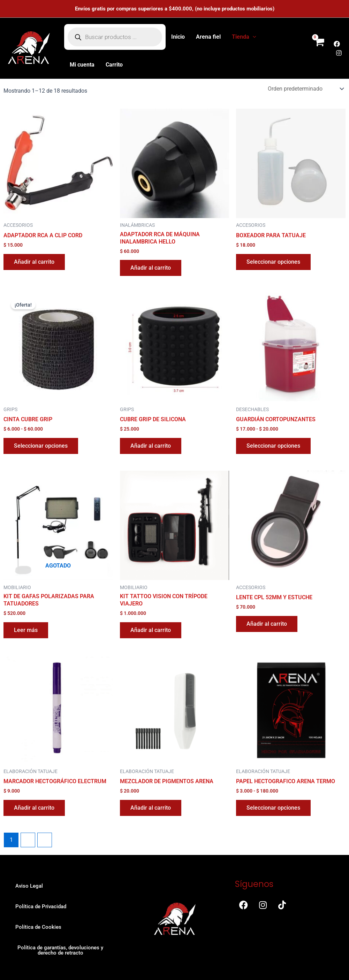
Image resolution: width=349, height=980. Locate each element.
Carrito (114, 65)
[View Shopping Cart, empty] (319, 48)
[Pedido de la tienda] (305, 89)
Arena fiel (208, 37)
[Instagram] (339, 53)
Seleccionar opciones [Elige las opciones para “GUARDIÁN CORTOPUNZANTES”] (273, 446)
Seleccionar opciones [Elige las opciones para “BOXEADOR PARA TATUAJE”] (273, 262)
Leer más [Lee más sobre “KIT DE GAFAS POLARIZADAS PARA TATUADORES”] (26, 630)
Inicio (178, 37)
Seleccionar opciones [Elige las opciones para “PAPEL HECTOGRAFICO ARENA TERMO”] (273, 808)
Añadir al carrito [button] (34, 262)
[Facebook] (337, 44)
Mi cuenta (82, 65)
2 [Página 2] (28, 840)
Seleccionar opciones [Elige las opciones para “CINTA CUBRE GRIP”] (41, 446)
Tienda (244, 37)
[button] (253, 37)
